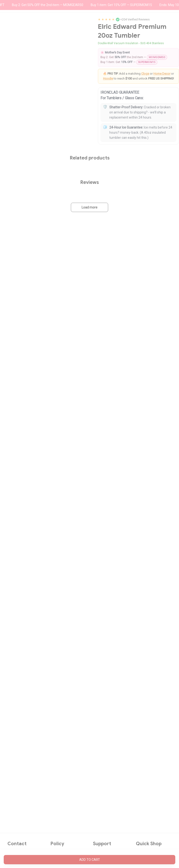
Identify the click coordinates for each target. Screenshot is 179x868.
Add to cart (90, 860)
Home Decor (162, 74)
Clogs (145, 74)
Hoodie (108, 78)
